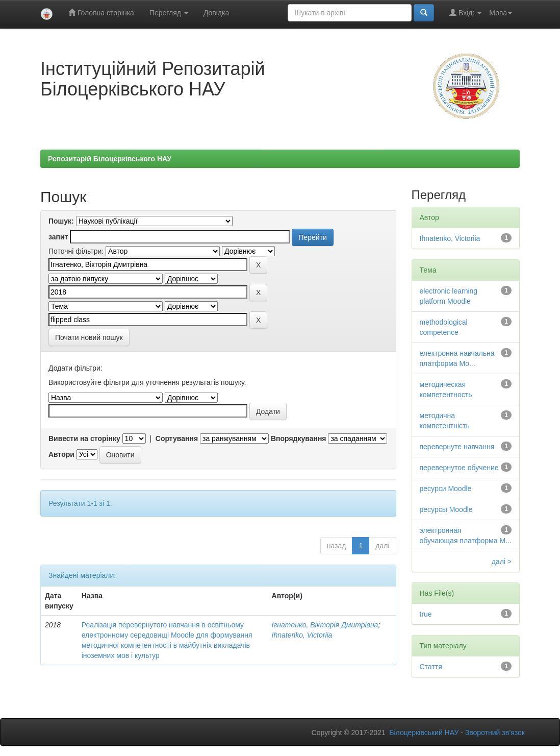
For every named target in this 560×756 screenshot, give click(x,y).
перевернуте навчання (457, 447)
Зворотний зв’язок (495, 733)
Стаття (431, 667)
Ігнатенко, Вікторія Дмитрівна (325, 625)
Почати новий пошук (89, 337)
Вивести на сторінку (84, 438)
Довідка (216, 13)
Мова (501, 13)
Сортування (177, 438)
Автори (61, 454)
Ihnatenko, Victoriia (302, 635)
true (426, 614)
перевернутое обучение (459, 468)
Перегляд (169, 13)
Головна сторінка (101, 13)
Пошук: (61, 221)
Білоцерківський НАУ (424, 733)
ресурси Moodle (446, 489)
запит (58, 237)
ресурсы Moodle (446, 509)
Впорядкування (299, 438)
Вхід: (465, 13)
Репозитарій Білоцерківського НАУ (110, 159)
